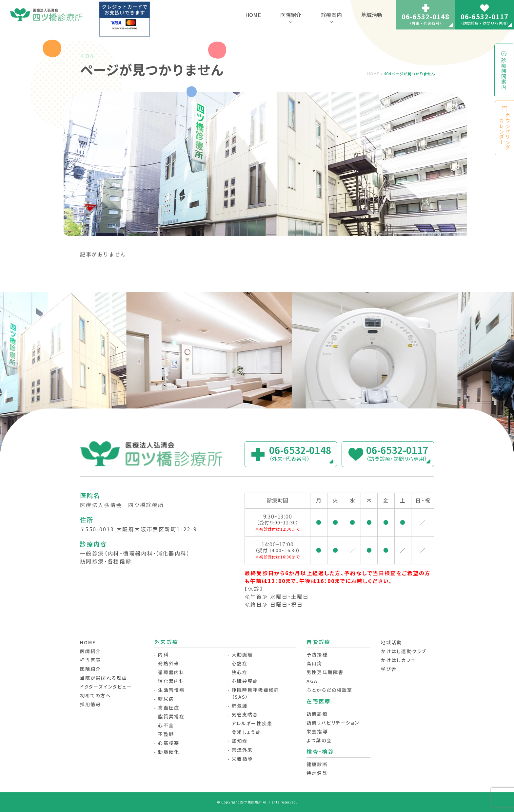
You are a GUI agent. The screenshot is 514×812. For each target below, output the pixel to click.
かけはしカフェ (398, 660)
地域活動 (372, 15)
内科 (163, 654)
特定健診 (317, 773)
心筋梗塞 (168, 743)
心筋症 (240, 663)
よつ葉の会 (319, 740)
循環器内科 (171, 672)
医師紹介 (90, 651)
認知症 (240, 741)
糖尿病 (166, 699)
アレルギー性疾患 (252, 723)
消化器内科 (171, 681)
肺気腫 (240, 706)
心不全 (166, 725)
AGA (312, 681)
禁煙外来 (242, 750)
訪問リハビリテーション (333, 723)
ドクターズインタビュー (106, 687)
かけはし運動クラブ (404, 651)
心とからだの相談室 (329, 690)
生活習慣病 (171, 690)
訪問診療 (317, 714)
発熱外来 (168, 663)
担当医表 (90, 660)
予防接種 (317, 654)
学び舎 (389, 669)
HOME (253, 15)
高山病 (314, 663)
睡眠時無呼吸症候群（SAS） (256, 693)
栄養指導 (242, 759)
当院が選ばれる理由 (104, 678)
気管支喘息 (245, 714)
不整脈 (166, 734)
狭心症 (240, 672)
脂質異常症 (171, 716)
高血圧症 (168, 708)
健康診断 (317, 764)
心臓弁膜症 (245, 681)
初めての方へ (96, 695)
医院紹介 (291, 15)
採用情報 (90, 704)
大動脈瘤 (242, 654)
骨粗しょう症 (246, 732)
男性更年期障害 (325, 672)
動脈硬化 (168, 752)
